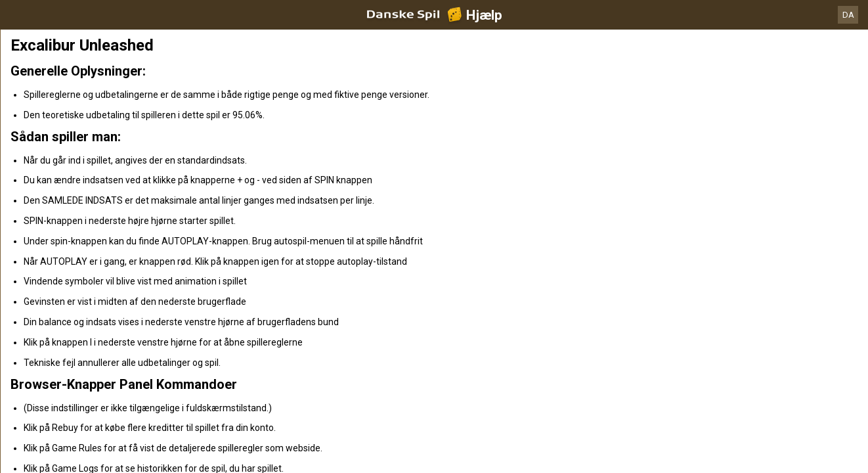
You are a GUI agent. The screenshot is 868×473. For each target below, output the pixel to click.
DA (848, 15)
